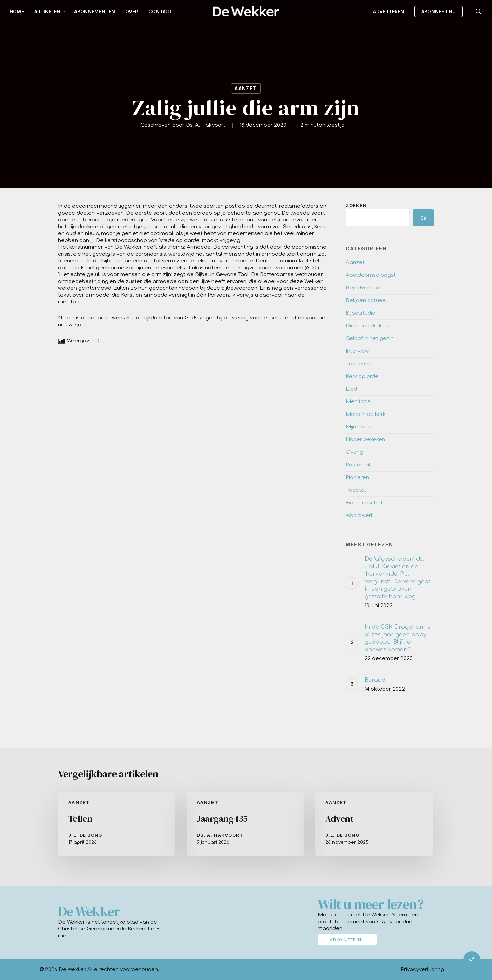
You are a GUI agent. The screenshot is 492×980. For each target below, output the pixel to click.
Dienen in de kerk (368, 326)
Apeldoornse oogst (371, 275)
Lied (351, 389)
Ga (423, 218)
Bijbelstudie (361, 313)
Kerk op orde (362, 376)
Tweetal (356, 490)
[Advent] (374, 824)
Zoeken (356, 205)
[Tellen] (117, 824)
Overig (354, 452)
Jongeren (358, 364)
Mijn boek (358, 427)
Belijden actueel (366, 301)
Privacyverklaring (422, 970)
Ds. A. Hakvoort (206, 125)
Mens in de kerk (366, 414)
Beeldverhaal (363, 288)
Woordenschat (364, 503)
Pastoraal (358, 465)
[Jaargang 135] (245, 824)
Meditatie (358, 402)
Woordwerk (360, 515)
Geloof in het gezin (370, 338)
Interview (357, 351)
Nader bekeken (365, 440)
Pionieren (357, 478)
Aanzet (246, 88)
